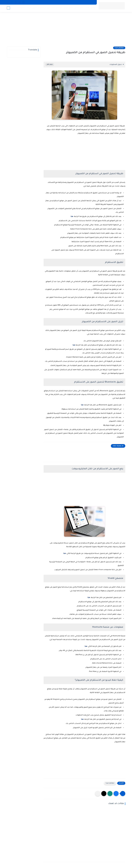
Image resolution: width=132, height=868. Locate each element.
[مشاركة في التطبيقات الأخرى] (98, 794)
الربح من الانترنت (44, 8)
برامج (93, 8)
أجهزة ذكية (21, 8)
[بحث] (8, 8)
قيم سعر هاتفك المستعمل (44, 2)
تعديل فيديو (68, 8)
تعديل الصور (79, 8)
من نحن (57, 2)
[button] (116, 794)
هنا (72, 217)
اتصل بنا (78, 2)
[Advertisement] (66, 31)
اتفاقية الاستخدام (68, 2)
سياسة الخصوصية (89, 2)
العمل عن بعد (31, 8)
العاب (87, 8)
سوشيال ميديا (57, 8)
